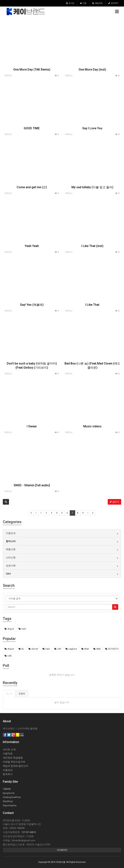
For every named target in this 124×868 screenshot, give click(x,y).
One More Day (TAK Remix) (32, 70)
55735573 (112, 649)
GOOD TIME (32, 128)
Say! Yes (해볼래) (32, 305)
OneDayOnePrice (12, 797)
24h (58, 649)
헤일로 (9, 629)
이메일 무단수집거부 (14, 762)
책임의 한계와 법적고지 (16, 766)
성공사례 (11, 566)
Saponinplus (10, 805)
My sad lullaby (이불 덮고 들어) (92, 187)
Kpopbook (9, 793)
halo (22, 629)
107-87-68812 (29, 832)
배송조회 (97, 3)
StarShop (8, 801)
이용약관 (8, 754)
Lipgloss (71, 649)
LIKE (8, 656)
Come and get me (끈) (32, 187)
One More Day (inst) (92, 70)
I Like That (92, 305)
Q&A (8, 574)
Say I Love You (92, 128)
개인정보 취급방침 (13, 758)
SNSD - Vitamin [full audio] (32, 485)
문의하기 (113, 3)
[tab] (62, 533)
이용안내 (11, 533)
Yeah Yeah (32, 246)
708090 (7, 789)
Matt (85, 649)
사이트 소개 (9, 749)
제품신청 (11, 549)
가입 (83, 3)
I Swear (32, 426)
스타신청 (11, 557)
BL (21, 649)
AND (97, 649)
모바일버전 (62, 850)
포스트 (9, 694)
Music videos (92, 426)
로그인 (70, 3)
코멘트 (22, 694)
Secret (33, 649)
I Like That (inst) (92, 246)
